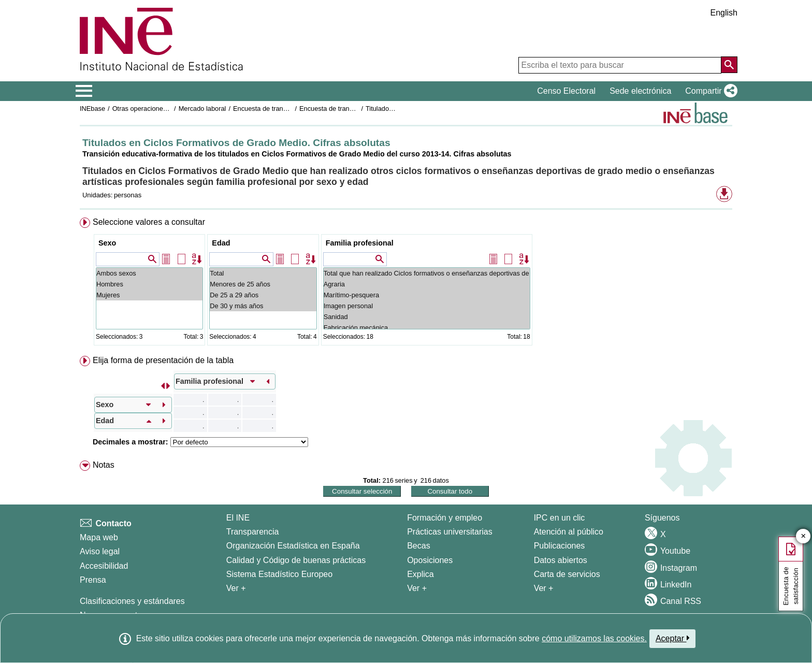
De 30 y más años (263, 306)
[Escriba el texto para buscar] (620, 65)
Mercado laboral (202, 109)
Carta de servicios (567, 574)
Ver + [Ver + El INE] (236, 588)
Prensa (93, 580)
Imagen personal (427, 306)
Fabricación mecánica (427, 328)
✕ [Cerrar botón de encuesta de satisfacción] (803, 536)
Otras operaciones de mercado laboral (169, 109)
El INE (238, 518)
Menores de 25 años (263, 284)
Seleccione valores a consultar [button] (149, 222)
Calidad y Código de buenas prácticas (296, 560)
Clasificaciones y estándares (132, 601)
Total (263, 273)
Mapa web (99, 537)
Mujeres (149, 295)
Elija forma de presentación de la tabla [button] (163, 360)
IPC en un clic (560, 518)
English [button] (724, 13)
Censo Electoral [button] (566, 91)
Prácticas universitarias (450, 532)
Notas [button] (104, 465)
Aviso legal (100, 551)
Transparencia (253, 532)
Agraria (427, 284)
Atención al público (569, 532)
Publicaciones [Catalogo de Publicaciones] (560, 546)
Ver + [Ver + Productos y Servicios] (544, 588)
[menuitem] (406, 284)
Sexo (107, 243)
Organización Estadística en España (293, 546)
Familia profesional (360, 243)
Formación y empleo (445, 518)
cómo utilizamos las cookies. (594, 638)
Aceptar (672, 638)
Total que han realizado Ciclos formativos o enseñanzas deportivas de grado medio (427, 273)
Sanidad (427, 317)
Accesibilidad (104, 566)
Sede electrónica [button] (640, 91)
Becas (418, 546)
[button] (709, 91)
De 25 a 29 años (263, 295)
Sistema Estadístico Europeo (279, 574)
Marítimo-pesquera (427, 295)
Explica (421, 574)
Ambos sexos (149, 273)
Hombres (149, 284)
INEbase (92, 109)
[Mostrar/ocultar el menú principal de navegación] (84, 91)
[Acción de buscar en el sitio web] (729, 65)
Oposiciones (430, 560)
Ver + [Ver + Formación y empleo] (417, 588)
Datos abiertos (561, 560)
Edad (221, 243)
